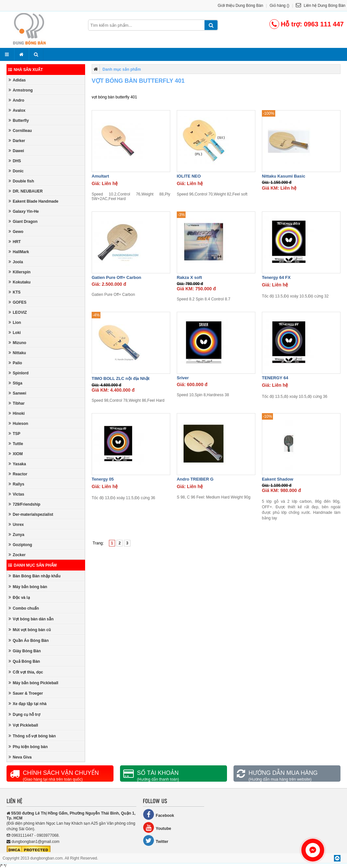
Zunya (16, 535)
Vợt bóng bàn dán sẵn (31, 619)
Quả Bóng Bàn (24, 661)
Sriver (183, 378)
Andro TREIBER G (195, 479)
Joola (16, 262)
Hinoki (17, 413)
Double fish (21, 181)
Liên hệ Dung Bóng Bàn (321, 6)
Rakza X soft (189, 277)
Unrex (16, 524)
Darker (17, 141)
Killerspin (20, 272)
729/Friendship (24, 504)
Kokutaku (20, 282)
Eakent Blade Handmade (33, 201)
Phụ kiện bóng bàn (28, 747)
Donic (16, 171)
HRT (15, 242)
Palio (15, 363)
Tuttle (16, 444)
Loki (15, 333)
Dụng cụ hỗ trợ (24, 714)
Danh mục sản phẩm (32, 565)
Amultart (100, 176)
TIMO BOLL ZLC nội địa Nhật (121, 378)
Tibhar (16, 403)
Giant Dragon (23, 221)
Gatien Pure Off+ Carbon (116, 277)
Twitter (156, 840)
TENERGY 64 (275, 378)
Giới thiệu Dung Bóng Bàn (241, 6)
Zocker (17, 555)
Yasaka (17, 464)
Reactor (18, 474)
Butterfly (19, 120)
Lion (15, 322)
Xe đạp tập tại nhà (28, 704)
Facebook (158, 814)
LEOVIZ (18, 312)
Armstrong (21, 90)
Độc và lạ (19, 597)
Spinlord (19, 373)
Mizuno (17, 343)
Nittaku (17, 353)
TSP (14, 434)
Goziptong (20, 545)
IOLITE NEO (189, 176)
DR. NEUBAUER (26, 191)
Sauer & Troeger (26, 693)
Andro (16, 100)
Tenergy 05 (103, 479)
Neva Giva (20, 757)
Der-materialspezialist (31, 514)
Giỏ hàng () (279, 6)
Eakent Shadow (278, 479)
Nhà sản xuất (25, 70)
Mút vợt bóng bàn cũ (30, 630)
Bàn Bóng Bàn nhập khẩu (35, 576)
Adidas (17, 80)
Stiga (15, 383)
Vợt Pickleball (23, 725)
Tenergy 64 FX (276, 277)
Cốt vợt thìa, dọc (26, 672)
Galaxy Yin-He (24, 211)
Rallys (16, 484)
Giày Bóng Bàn (25, 651)
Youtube (157, 827)
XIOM (16, 454)
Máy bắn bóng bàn (28, 587)
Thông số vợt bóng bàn (32, 736)
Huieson (18, 423)
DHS (15, 161)
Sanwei (17, 393)
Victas (16, 494)
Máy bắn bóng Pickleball (33, 683)
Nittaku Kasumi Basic (284, 176)
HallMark (19, 252)
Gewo (16, 231)
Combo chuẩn (24, 608)
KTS (15, 292)
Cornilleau (20, 130)
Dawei (16, 151)
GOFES (17, 302)
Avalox (17, 110)
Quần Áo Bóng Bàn (29, 640)
